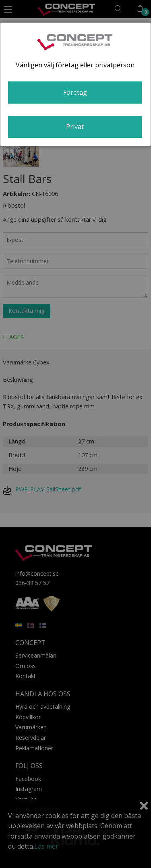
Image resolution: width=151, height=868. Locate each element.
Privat (75, 127)
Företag (75, 92)
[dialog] (75, 84)
